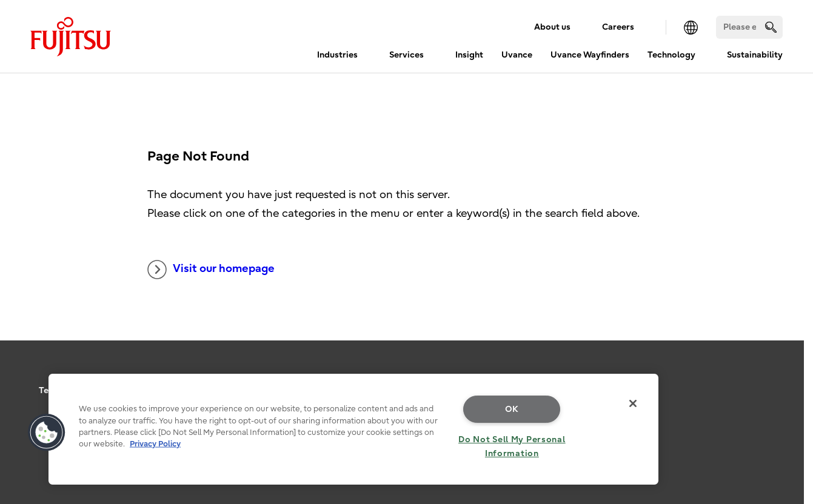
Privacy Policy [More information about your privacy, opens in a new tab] (155, 444)
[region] (353, 429)
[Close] (633, 403)
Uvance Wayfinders (590, 55)
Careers (618, 27)
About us (552, 27)
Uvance (517, 55)
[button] (47, 433)
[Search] (749, 27)
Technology (671, 55)
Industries (337, 55)
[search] (771, 27)
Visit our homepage (211, 270)
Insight (469, 55)
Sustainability (755, 55)
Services (407, 55)
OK (512, 409)
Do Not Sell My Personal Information (512, 446)
